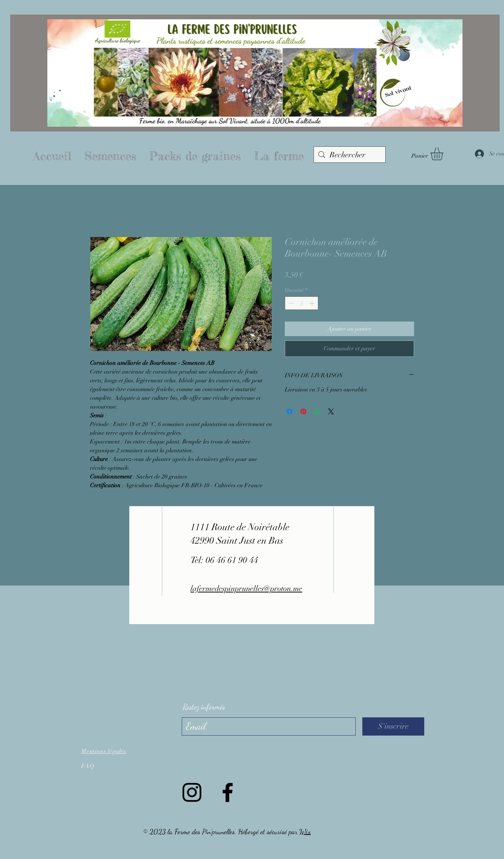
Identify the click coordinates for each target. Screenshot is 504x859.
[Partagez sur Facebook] (290, 411)
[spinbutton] (302, 303)
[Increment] (313, 303)
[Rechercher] (350, 155)
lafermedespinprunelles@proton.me (246, 588)
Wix (305, 832)
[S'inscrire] (393, 726)
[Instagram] (192, 792)
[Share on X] (331, 411)
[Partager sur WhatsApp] (317, 411)
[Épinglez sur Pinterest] (303, 411)
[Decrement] (290, 303)
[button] (444, 154)
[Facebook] (228, 792)
